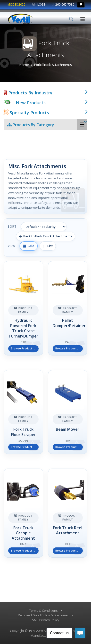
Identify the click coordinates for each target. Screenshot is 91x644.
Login (39, 4)
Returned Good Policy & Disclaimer (43, 615)
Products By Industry (28, 93)
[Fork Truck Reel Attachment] (68, 513)
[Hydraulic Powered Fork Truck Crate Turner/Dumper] (23, 308)
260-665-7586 (63, 4)
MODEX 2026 (16, 4)
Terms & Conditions (43, 611)
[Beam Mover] (68, 412)
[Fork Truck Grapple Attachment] (23, 513)
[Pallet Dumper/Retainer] (68, 308)
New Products (31, 103)
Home (24, 65)
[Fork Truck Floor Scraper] (23, 412)
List (48, 246)
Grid (29, 246)
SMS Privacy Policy (46, 620)
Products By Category (31, 125)
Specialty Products (26, 113)
